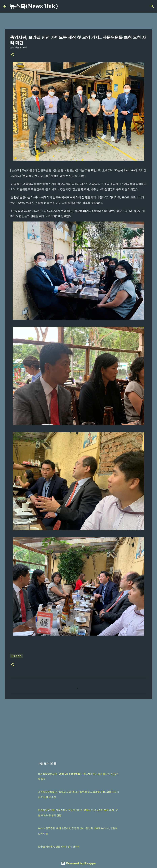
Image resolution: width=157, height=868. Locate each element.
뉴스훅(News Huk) (34, 6)
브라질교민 (17, 656)
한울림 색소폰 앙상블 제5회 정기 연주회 (59, 846)
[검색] (63, 6)
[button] (12, 55)
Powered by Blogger (78, 863)
